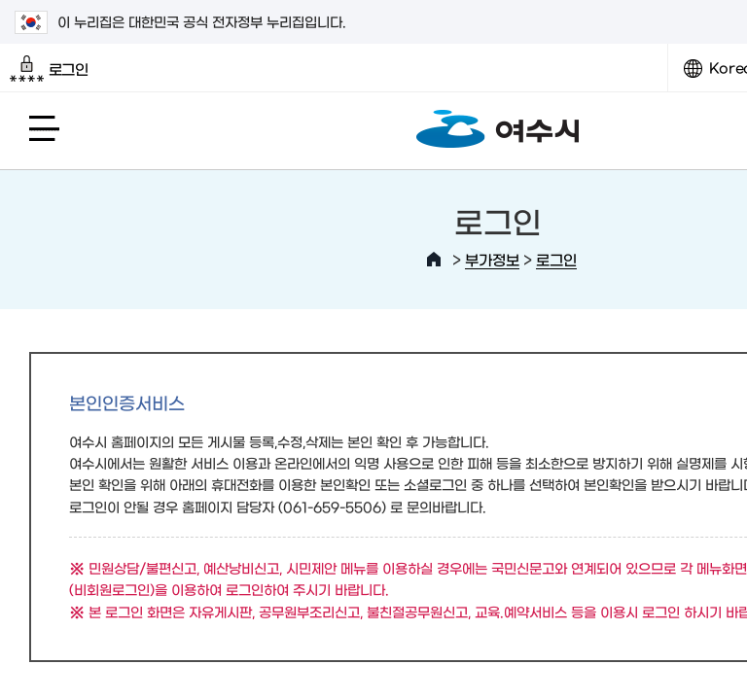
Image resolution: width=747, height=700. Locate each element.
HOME (434, 260)
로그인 (49, 69)
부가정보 (492, 259)
